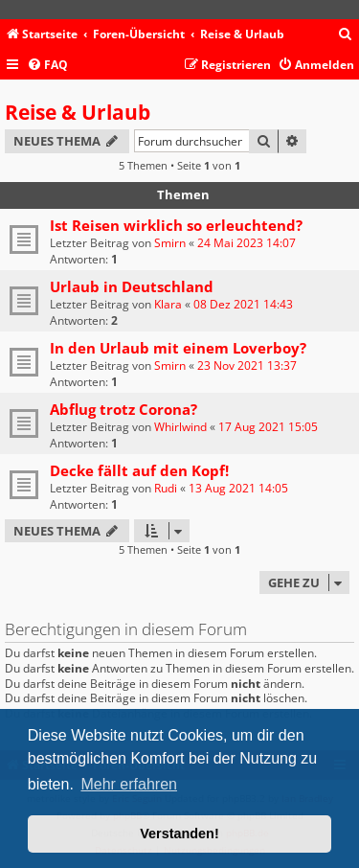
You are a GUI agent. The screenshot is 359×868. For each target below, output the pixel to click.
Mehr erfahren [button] (129, 784)
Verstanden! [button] (179, 834)
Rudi (166, 488)
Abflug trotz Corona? (123, 409)
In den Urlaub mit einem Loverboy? (178, 348)
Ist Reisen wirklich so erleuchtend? (176, 225)
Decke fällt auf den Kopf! (139, 470)
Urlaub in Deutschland (132, 286)
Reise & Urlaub (78, 112)
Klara (168, 304)
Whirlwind (180, 427)
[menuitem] (346, 35)
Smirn (170, 243)
